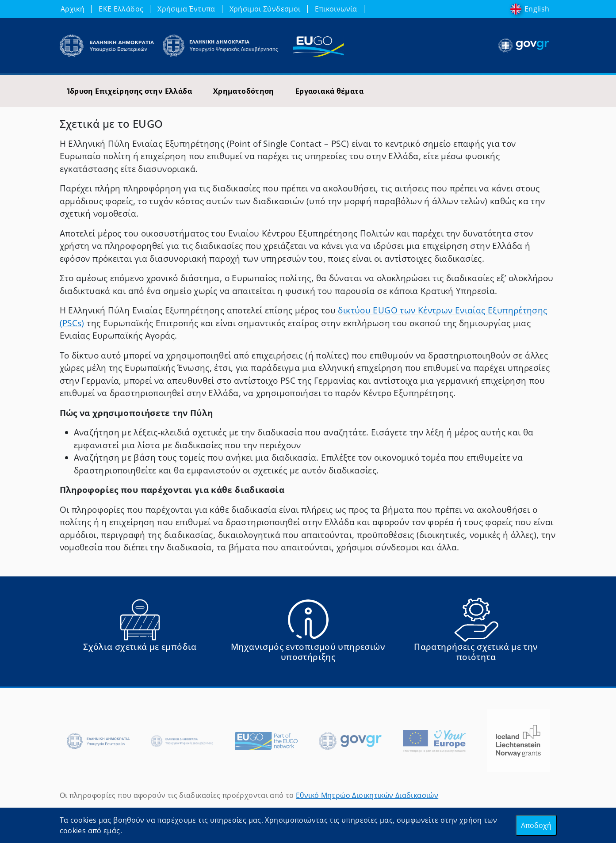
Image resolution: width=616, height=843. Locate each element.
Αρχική (73, 9)
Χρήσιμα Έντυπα (186, 9)
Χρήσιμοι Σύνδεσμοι (265, 9)
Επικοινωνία (336, 9)
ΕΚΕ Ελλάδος (121, 9)
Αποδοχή (536, 825)
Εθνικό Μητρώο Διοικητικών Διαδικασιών (367, 795)
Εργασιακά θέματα (329, 91)
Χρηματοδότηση (244, 91)
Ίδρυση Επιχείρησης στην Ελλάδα (129, 91)
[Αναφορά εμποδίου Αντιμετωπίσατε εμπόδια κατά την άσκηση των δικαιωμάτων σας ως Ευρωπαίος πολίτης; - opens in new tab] (140, 633)
